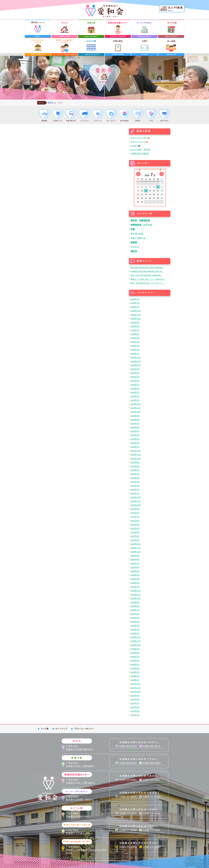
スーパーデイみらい (144, 29)
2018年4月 (135, 668)
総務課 (134, 242)
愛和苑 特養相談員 (140, 220)
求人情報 (171, 47)
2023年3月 (135, 439)
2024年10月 (136, 365)
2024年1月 (135, 400)
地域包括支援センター (118, 29)
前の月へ (138, 174)
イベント (135, 247)
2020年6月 (135, 567)
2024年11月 (136, 361)
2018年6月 (135, 661)
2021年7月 (135, 517)
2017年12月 (136, 684)
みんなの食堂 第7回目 (140, 150)
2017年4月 (135, 715)
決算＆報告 (118, 47)
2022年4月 (135, 482)
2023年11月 (136, 408)
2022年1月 (135, 493)
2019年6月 (135, 614)
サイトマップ (61, 729)
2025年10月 (136, 319)
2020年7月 (135, 563)
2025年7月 (135, 330)
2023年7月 (135, 424)
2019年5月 (135, 618)
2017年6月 (135, 707)
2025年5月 (135, 338)
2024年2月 (135, 396)
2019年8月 (135, 606)
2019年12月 (136, 591)
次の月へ (162, 174)
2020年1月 (135, 587)
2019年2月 (135, 630)
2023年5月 (135, 431)
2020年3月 (135, 579)
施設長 (134, 251)
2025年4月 (135, 342)
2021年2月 (135, 536)
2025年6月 (135, 334)
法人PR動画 (172, 9)
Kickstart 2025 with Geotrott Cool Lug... (147, 271)
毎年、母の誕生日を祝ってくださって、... (148, 283)
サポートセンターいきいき (38, 47)
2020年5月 (135, 571)
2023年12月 (136, 404)
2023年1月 (135, 447)
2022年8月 (135, 466)
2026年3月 (135, 299)
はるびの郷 (91, 47)
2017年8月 (135, 699)
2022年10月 (136, 459)
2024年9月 (135, 369)
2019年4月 (135, 622)
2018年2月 (135, 676)
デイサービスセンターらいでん (65, 47)
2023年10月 (136, 412)
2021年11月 (136, 501)
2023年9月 (135, 416)
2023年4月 (135, 435)
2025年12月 (136, 311)
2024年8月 (135, 373)
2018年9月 (135, 649)
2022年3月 (135, 486)
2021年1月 (135, 540)
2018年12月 (136, 637)
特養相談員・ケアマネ (141, 225)
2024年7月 (135, 377)
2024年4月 (135, 389)
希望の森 (91, 29)
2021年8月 (135, 513)
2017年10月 (136, 692)
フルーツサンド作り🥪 (140, 138)
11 (146, 191)
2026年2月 (135, 303)
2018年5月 (135, 665)
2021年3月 (135, 532)
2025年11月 (136, 315)
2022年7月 (135, 470)
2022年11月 (136, 455)
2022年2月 (135, 490)
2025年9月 (135, 322)
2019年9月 (135, 602)
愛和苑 (65, 29)
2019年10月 (136, 598)
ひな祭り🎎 (135, 146)
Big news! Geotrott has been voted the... (147, 267)
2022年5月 (135, 478)
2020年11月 (136, 548)
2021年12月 (136, 497)
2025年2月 (135, 350)
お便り (144, 47)
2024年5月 (135, 385)
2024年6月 (135, 381)
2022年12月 (136, 451)
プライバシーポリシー (84, 729)
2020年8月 (135, 559)
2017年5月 (135, 711)
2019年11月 (136, 595)
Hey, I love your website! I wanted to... (146, 275)
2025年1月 (135, 354)
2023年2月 (135, 443)
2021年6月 (135, 521)
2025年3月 (135, 346)
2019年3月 (135, 626)
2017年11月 (136, 688)
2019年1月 (135, 633)
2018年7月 (135, 657)
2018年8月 (135, 653)
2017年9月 (135, 696)
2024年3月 (135, 392)
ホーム (41, 103)
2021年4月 (135, 528)
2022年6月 (135, 474)
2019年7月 (135, 610)
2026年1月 (135, 307)
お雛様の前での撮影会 (140, 153)
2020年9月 (135, 556)
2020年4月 (135, 575)
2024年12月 (136, 358)
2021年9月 (135, 509)
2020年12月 (136, 544)
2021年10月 (136, 505)
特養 (133, 229)
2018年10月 (136, 645)
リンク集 (45, 729)
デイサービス (137, 234)
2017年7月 (135, 703)
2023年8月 (135, 420)
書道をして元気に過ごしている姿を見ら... (148, 279)
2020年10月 (136, 552)
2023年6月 (135, 427)
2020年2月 (135, 583)
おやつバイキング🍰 (139, 142)
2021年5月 (135, 525)
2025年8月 (135, 326)
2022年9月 (135, 462)
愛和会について (38, 29)
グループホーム (138, 238)
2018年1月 (135, 680)
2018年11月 (136, 641)
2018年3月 (135, 672)
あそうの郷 (171, 29)
